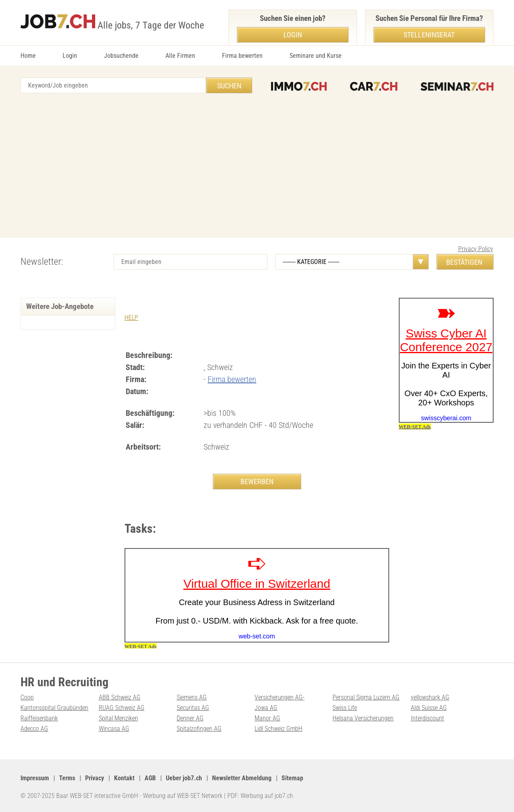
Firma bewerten (242, 56)
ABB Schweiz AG (120, 697)
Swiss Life (345, 708)
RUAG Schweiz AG (122, 708)
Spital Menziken (118, 718)
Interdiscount (427, 718)
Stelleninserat (429, 35)
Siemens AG (192, 697)
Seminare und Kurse (316, 56)
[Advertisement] (257, 166)
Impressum (35, 778)
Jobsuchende (121, 56)
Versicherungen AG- (279, 697)
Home (28, 56)
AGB (150, 778)
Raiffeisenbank (39, 718)
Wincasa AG (114, 729)
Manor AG (267, 718)
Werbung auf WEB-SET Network (183, 796)
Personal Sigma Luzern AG (366, 697)
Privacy (95, 778)
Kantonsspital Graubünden (54, 708)
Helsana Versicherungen (363, 718)
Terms (67, 778)
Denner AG (190, 718)
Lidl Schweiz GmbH (278, 729)
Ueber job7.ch (184, 778)
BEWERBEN (257, 482)
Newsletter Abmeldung (242, 778)
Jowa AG (266, 708)
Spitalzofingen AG (199, 729)
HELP (131, 318)
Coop (27, 697)
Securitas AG (193, 708)
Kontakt (124, 778)
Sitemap (292, 778)
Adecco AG (34, 729)
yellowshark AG (430, 697)
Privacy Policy (476, 249)
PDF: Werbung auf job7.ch (260, 796)
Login (70, 56)
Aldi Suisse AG (429, 708)
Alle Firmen (180, 56)
